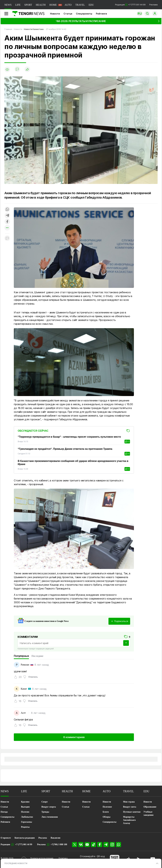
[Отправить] (126, 643)
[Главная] (27, 14)
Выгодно (25, 807)
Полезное (107, 807)
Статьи (68, 14)
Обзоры (107, 817)
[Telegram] (106, 845)
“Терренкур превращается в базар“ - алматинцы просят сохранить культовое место (69, 437)
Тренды (45, 812)
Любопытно (27, 817)
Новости (55, 14)
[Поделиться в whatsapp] (7, 210)
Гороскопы (27, 822)
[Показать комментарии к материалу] (7, 238)
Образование (150, 807)
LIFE (18, 5)
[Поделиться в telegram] (7, 216)
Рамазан (25, 665)
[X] (75, 845)
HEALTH (41, 5)
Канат (24, 689)
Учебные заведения (148, 813)
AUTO (68, 5)
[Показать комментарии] (17, 69)
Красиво (25, 802)
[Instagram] (112, 845)
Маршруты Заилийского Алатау (129, 820)
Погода (4, 812)
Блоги (106, 812)
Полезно (25, 812)
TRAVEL (80, 5)
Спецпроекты (84, 14)
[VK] (81, 845)
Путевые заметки (132, 812)
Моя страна (129, 802)
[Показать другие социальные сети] (7, 228)
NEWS (8, 5)
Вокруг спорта (49, 807)
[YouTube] (87, 845)
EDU (91, 5)
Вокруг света (130, 807)
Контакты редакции (25, 838)
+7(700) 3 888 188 (59, 844)
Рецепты (25, 827)
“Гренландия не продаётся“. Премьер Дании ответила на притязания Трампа (65, 449)
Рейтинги (101, 14)
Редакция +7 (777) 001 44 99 (130, 5)
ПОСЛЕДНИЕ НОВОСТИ (16, 863)
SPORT (28, 5)
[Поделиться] (27, 70)
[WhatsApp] (119, 845)
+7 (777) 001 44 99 (24, 844)
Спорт (45, 802)
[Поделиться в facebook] (7, 222)
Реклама (153, 5)
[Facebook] (100, 845)
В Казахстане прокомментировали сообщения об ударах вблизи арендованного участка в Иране (73, 463)
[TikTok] (93, 845)
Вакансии (56, 838)
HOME (53, 5)
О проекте (6, 838)
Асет (23, 713)
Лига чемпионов (50, 817)
